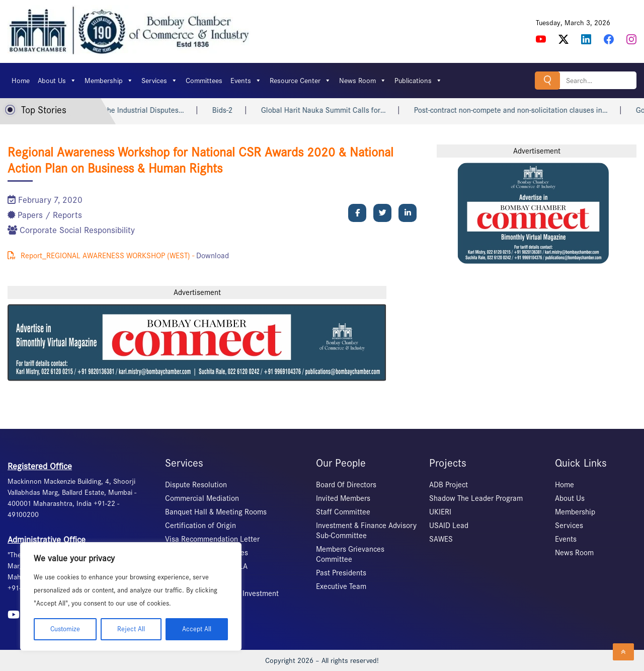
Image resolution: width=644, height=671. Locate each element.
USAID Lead (449, 526)
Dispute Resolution (196, 485)
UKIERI (440, 512)
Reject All (131, 629)
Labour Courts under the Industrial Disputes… (144, 110)
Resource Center (300, 81)
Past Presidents (341, 573)
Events (246, 81)
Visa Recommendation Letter (212, 539)
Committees (204, 81)
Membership (109, 81)
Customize (65, 629)
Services (159, 81)
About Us (57, 81)
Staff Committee (343, 512)
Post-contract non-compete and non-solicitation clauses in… (545, 110)
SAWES (441, 539)
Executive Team (341, 586)
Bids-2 (257, 110)
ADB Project (449, 485)
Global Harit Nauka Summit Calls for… (358, 110)
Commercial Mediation (202, 498)
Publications (418, 81)
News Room (363, 81)
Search (547, 80)
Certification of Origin (200, 526)
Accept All (197, 629)
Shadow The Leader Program (476, 498)
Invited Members (343, 498)
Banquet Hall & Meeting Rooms (216, 512)
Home (21, 81)
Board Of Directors (346, 485)
